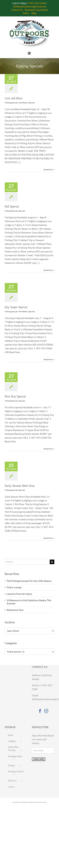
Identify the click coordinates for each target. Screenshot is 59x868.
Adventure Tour (15, 610)
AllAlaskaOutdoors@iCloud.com (30, 6)
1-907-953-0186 (37, 3)
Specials (31, 103)
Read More (48, 170)
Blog (34, 13)
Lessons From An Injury (19, 594)
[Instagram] (46, 711)
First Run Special (15, 396)
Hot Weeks (23, 103)
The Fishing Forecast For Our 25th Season (29, 581)
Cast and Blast (14, 98)
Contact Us (17, 10)
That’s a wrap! (14, 587)
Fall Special (12, 207)
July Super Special (16, 307)
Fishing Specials (11, 103)
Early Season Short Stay (20, 486)
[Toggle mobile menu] (29, 53)
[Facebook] (40, 711)
